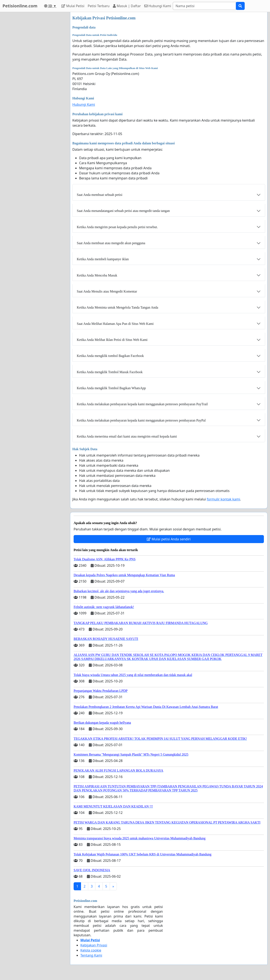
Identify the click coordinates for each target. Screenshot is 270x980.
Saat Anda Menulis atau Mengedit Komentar (107, 291)
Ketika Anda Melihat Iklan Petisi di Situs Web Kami (112, 340)
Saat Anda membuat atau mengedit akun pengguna (111, 243)
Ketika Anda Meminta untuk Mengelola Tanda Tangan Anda (117, 307)
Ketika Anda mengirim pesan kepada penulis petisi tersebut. (117, 227)
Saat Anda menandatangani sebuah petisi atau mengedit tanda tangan (123, 211)
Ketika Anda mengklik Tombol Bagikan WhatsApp (111, 388)
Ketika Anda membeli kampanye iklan (103, 259)
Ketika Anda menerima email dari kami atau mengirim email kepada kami (127, 436)
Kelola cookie (91, 950)
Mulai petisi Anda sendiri (169, 539)
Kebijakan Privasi (94, 945)
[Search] (204, 6)
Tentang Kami (91, 955)
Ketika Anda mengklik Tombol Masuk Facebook (110, 372)
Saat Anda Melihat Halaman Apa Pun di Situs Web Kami (115, 324)
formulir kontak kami (223, 499)
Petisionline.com (20, 6)
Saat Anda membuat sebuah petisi (100, 195)
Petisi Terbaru (99, 6)
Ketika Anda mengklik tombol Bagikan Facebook (110, 356)
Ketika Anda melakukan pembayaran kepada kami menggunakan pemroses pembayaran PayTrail (142, 404)
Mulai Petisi (73, 6)
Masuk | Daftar (127, 6)
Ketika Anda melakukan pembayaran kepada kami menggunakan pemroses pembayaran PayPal (141, 420)
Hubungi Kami (158, 6)
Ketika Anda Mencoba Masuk (97, 275)
